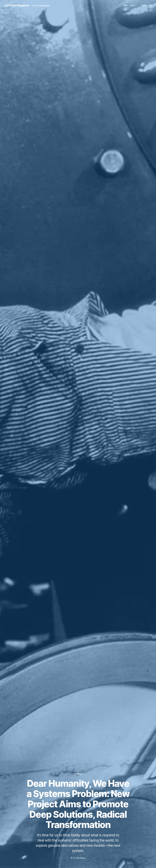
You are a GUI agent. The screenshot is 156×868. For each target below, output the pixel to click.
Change (78, 774)
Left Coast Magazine (17, 5)
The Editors (81, 858)
